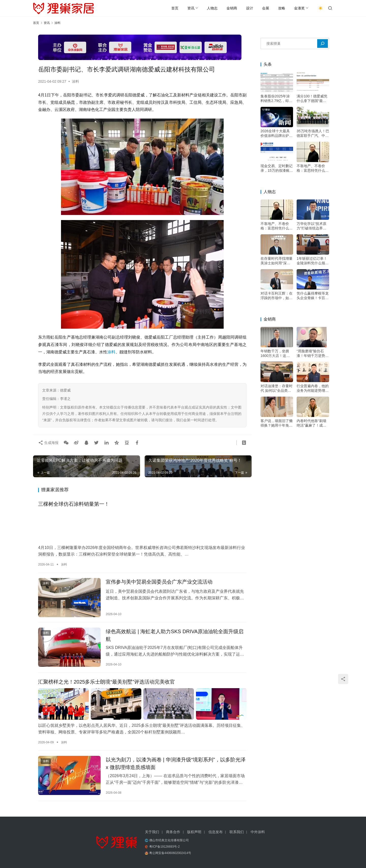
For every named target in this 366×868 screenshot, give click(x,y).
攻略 (282, 8)
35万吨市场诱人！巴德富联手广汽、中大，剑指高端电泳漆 (313, 133)
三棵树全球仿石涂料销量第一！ (74, 504)
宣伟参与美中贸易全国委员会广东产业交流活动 (159, 582)
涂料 (75, 81)
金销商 (232, 8)
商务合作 (173, 832)
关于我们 (152, 832)
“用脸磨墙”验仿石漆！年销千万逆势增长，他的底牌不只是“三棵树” (313, 353)
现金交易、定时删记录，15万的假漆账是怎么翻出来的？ (277, 168)
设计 (250, 8)
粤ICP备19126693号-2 (164, 847)
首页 (175, 8)
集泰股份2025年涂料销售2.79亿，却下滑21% (276, 99)
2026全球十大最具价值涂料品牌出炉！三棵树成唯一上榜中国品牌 (277, 133)
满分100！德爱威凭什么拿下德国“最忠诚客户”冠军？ (312, 99)
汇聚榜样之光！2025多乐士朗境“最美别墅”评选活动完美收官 (106, 682)
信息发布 (216, 832)
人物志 (212, 8)
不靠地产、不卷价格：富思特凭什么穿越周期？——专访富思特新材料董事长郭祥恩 (313, 168)
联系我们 (237, 832)
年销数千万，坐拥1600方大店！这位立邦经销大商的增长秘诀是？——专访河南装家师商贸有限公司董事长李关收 (277, 353)
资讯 (191, 8)
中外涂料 (258, 832)
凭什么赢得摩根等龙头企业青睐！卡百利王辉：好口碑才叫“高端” (313, 296)
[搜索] (323, 44)
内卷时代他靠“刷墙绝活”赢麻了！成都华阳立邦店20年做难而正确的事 (313, 423)
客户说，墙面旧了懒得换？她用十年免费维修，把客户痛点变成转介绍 (277, 423)
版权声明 (194, 832)
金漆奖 (299, 8)
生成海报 (48, 443)
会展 (266, 8)
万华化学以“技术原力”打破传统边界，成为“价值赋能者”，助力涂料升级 (312, 226)
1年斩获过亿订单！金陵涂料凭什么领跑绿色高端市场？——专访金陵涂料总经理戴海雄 (313, 261)
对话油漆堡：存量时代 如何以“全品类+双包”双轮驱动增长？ (277, 388)
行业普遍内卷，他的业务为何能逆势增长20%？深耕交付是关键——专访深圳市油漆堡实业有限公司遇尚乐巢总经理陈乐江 (313, 388)
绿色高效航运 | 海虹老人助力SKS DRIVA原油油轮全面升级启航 (175, 635)
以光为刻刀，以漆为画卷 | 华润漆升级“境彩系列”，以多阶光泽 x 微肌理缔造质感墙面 (176, 763)
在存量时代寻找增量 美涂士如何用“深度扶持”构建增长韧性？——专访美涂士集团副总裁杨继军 (277, 261)
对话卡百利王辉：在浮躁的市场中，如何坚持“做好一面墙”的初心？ (277, 296)
